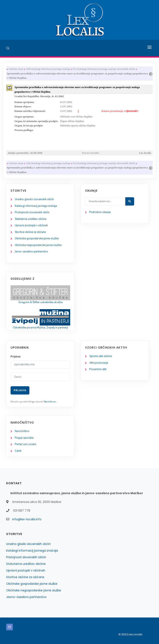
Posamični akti (98, 369)
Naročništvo (22, 431)
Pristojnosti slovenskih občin (32, 212)
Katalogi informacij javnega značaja (36, 206)
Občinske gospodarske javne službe (37, 238)
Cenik (18, 451)
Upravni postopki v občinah (31, 225)
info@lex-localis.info (27, 519)
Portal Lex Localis (26, 444)
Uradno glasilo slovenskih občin (34, 199)
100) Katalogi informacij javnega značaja (48, 69)
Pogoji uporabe (24, 438)
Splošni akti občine (101, 356)
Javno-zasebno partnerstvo (31, 252)
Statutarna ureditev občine (31, 219)
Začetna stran (16, 69)
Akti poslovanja (99, 363)
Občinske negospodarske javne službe (38, 245)
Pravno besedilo (91, 153)
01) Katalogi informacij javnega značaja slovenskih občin (104, 69)
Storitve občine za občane (30, 232)
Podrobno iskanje (100, 212)
